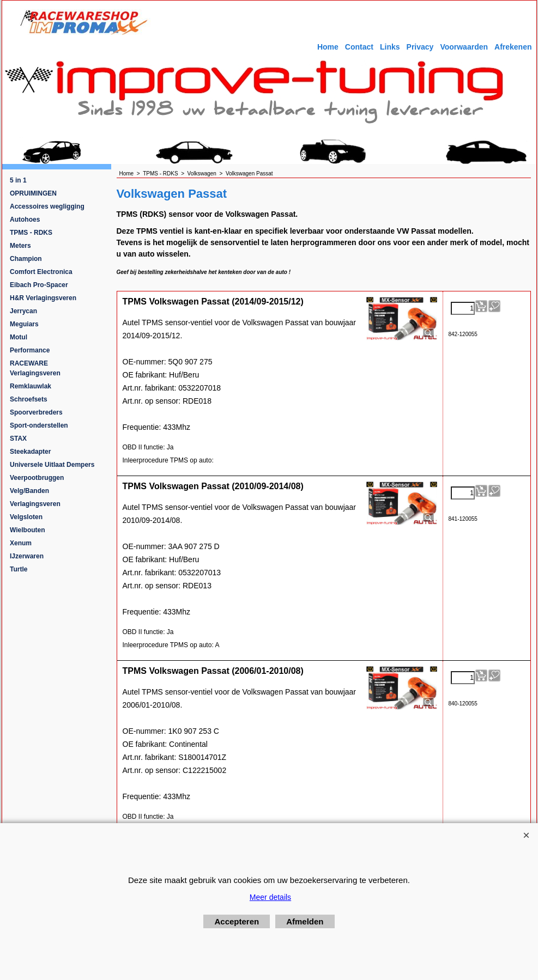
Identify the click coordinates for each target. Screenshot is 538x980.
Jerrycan (23, 311)
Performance (30, 350)
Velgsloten (26, 517)
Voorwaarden (464, 47)
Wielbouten (28, 530)
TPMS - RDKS (31, 233)
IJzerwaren (27, 556)
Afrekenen (513, 47)
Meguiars (24, 324)
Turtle (19, 569)
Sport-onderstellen (39, 425)
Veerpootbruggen (37, 478)
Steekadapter (30, 452)
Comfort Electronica (41, 272)
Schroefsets (29, 399)
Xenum (21, 543)
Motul (19, 337)
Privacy (420, 47)
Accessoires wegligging (47, 206)
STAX (18, 439)
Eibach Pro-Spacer (39, 285)
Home (328, 47)
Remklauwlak (31, 386)
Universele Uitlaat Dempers (52, 465)
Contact (359, 47)
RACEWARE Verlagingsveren (35, 368)
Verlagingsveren (35, 504)
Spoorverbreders (36, 412)
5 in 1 (18, 180)
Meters (20, 246)
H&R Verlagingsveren (43, 298)
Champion (26, 259)
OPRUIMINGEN (33, 193)
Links (390, 47)
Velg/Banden (29, 491)
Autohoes (25, 220)
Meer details (270, 897)
